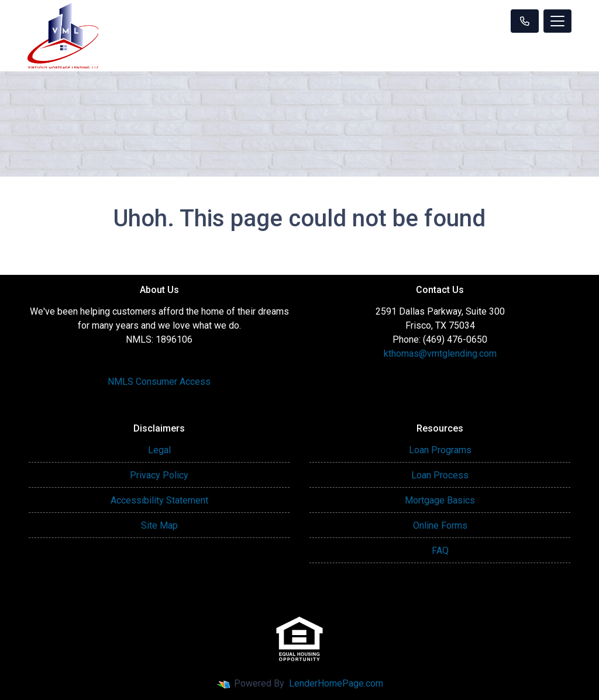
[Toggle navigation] (557, 21)
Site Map (159, 525)
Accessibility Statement (159, 500)
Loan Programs (440, 450)
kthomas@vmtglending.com (440, 354)
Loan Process (440, 475)
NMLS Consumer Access (159, 382)
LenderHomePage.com (336, 683)
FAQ (440, 551)
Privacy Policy (159, 475)
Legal (159, 450)
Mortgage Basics (440, 500)
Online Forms (440, 525)
